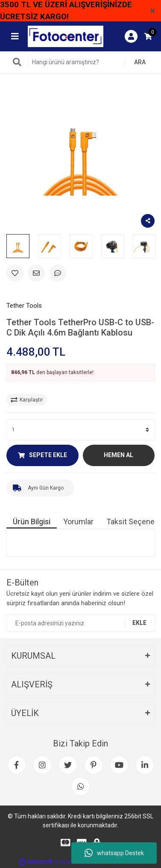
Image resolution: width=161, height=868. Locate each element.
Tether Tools (24, 306)
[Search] (80, 62)
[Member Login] (131, 36)
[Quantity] (80, 430)
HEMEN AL (119, 455)
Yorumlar (78, 522)
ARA (140, 62)
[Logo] (66, 36)
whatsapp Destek (114, 853)
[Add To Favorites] (15, 273)
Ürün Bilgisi (32, 522)
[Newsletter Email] (80, 623)
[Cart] (148, 36)
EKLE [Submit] (139, 623)
